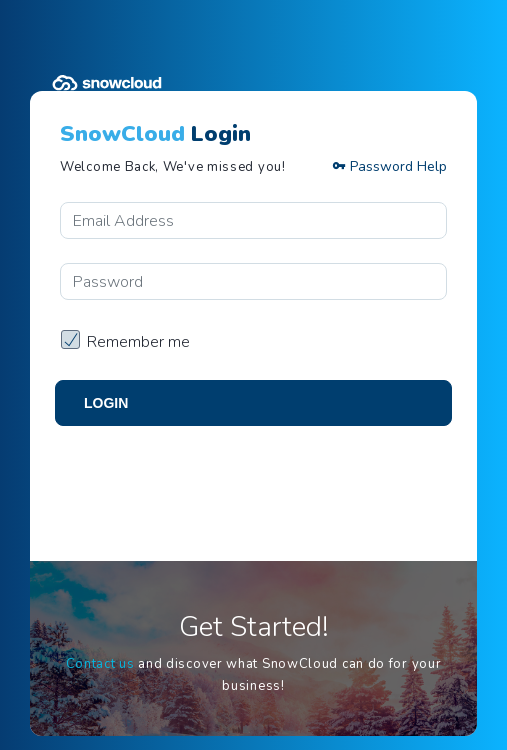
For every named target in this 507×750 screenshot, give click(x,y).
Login (106, 403)
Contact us (100, 664)
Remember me (138, 342)
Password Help (389, 166)
